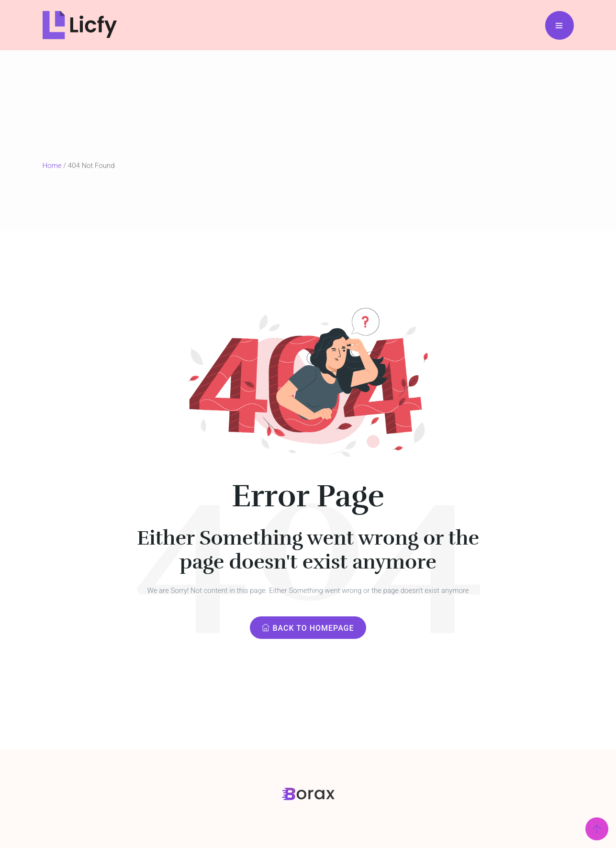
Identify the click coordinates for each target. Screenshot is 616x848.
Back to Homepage (308, 628)
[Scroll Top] (597, 829)
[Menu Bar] (560, 25)
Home (52, 166)
